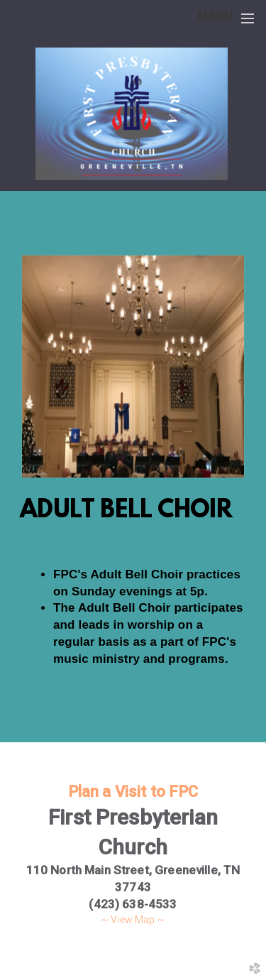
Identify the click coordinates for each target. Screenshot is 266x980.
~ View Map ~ (133, 920)
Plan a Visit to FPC (133, 792)
